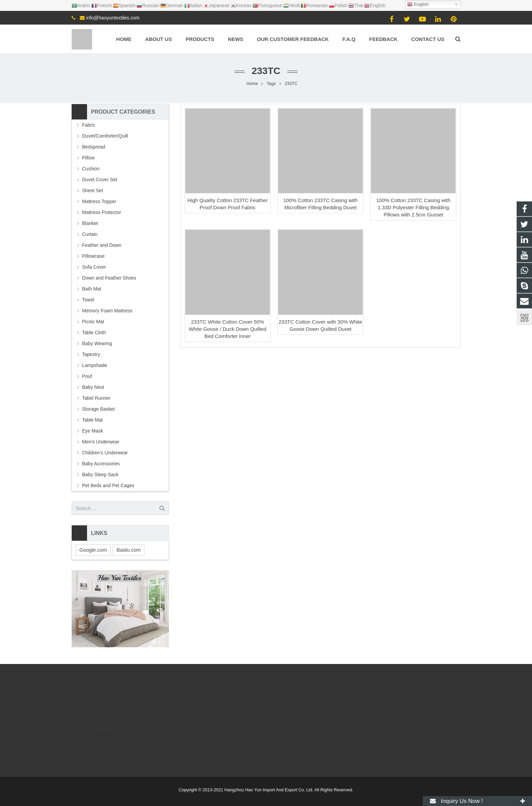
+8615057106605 (295, 704)
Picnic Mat (93, 322)
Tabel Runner (96, 398)
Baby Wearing (97, 343)
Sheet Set (93, 190)
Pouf (87, 376)
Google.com (93, 550)
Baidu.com (128, 550)
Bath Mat (92, 289)
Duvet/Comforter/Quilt (105, 136)
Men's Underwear (101, 442)
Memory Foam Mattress (107, 311)
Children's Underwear (105, 453)
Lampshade (95, 365)
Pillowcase (94, 256)
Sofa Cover (94, 267)
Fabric (89, 125)
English (418, 4)
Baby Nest (93, 387)
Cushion (91, 169)
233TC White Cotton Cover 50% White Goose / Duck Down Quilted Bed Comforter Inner (228, 329)
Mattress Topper (99, 201)
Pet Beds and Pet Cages (108, 485)
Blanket (90, 223)
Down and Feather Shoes (109, 278)
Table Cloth (94, 333)
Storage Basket (99, 409)
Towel (88, 300)
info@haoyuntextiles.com (113, 18)
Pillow (89, 158)
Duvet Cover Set (100, 180)
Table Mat (93, 420)
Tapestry (91, 354)
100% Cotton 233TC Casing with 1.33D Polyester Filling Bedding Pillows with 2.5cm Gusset (414, 207)
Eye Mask (93, 431)
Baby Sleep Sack (100, 475)
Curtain (90, 234)
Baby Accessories (101, 464)
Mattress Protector (102, 212)
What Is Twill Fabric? (118, 720)
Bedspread (94, 147)
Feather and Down (102, 245)
